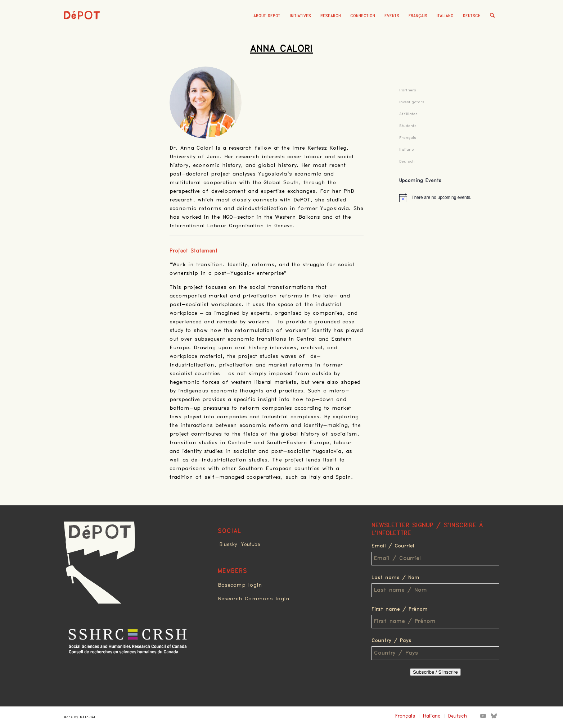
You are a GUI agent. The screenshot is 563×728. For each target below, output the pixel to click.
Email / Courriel (393, 546)
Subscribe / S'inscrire (435, 672)
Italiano (445, 16)
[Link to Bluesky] (494, 716)
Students (408, 126)
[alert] (449, 198)
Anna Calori (281, 49)
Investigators (412, 102)
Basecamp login (240, 585)
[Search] (492, 16)
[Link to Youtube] (483, 716)
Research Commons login (254, 599)
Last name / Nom (395, 578)
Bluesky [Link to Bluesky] (228, 545)
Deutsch (472, 16)
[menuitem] (267, 16)
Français (418, 16)
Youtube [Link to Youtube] (250, 545)
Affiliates (408, 114)
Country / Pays (391, 641)
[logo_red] (82, 27)
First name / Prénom (400, 609)
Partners (408, 90)
